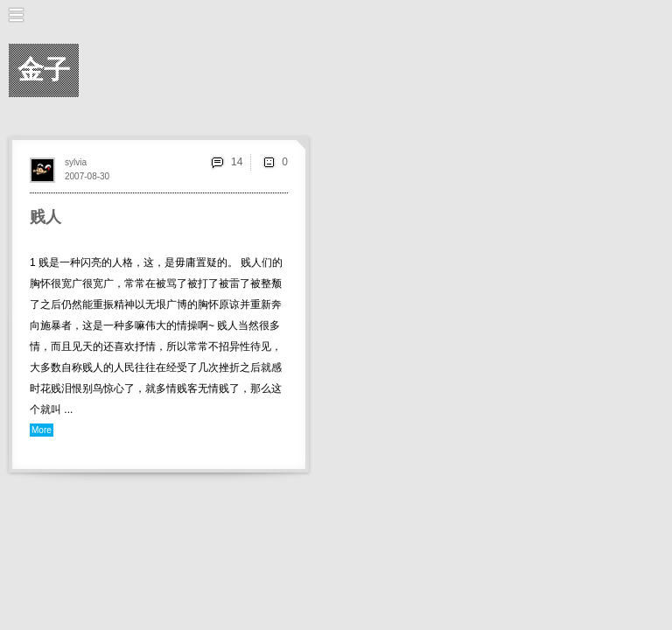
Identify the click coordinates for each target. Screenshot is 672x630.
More (42, 430)
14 (237, 162)
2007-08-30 (87, 176)
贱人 (45, 217)
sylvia (76, 162)
